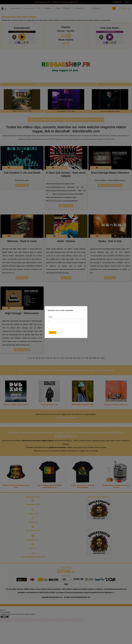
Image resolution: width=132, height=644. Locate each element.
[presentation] (62, 327)
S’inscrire (52, 332)
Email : (51, 317)
